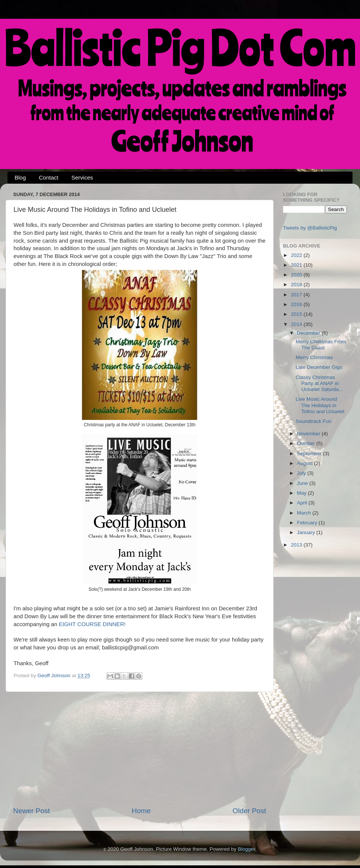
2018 (297, 285)
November (309, 434)
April (303, 503)
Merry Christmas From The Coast (321, 345)
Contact (49, 177)
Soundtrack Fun (314, 421)
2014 (297, 324)
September (310, 454)
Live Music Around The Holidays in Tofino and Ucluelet (320, 405)
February (308, 523)
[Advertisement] (140, 749)
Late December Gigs (319, 367)
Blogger (247, 849)
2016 (297, 304)
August (306, 463)
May (302, 493)
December (309, 333)
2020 (297, 275)
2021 (297, 265)
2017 (297, 295)
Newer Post (32, 811)
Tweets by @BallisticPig (310, 228)
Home (141, 811)
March (305, 513)
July (302, 473)
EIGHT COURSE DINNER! (92, 624)
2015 (297, 314)
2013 (297, 545)
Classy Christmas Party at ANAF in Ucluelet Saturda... (319, 383)
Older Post (249, 811)
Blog (20, 177)
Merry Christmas (314, 357)
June (303, 483)
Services (82, 177)
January (307, 532)
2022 (297, 255)
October (307, 443)
